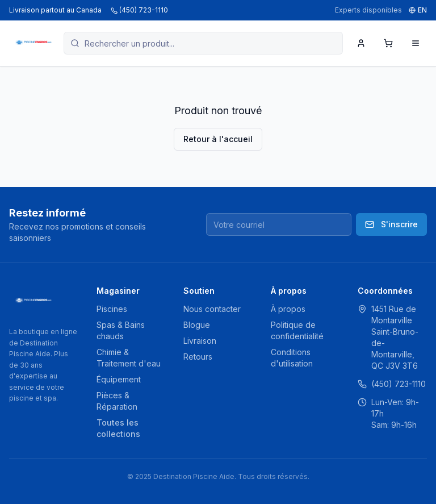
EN (418, 10)
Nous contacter (212, 309)
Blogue (197, 325)
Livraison (200, 341)
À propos (288, 309)
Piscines (112, 309)
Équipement (119, 379)
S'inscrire (391, 224)
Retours (198, 357)
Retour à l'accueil (218, 139)
